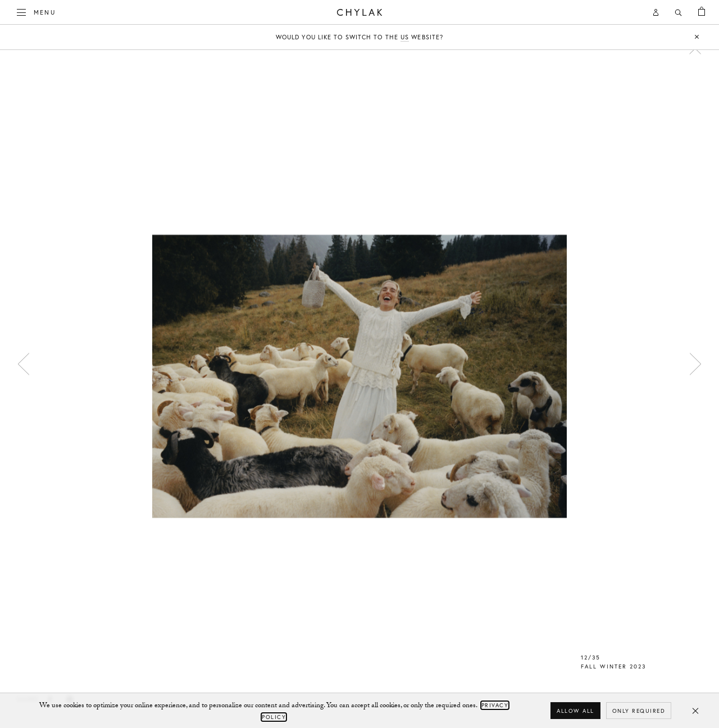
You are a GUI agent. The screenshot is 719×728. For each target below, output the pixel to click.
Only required (639, 711)
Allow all (575, 711)
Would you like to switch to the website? (359, 37)
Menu (37, 11)
